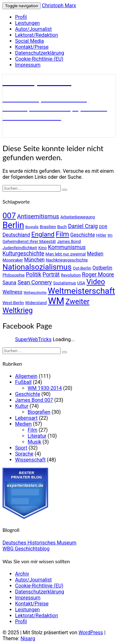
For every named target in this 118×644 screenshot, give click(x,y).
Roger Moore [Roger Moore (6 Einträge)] (98, 275)
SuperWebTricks (33, 339)
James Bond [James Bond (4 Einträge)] (69, 241)
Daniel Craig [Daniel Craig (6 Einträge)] (83, 226)
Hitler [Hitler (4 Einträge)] (101, 235)
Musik (34, 442)
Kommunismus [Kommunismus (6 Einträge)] (67, 247)
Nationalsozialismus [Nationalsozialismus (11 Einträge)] (37, 267)
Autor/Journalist (33, 29)
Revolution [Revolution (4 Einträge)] (71, 275)
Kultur (22, 406)
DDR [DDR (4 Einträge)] (103, 226)
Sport (21, 448)
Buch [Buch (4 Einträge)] (62, 226)
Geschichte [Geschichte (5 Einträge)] (82, 235)
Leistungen (27, 23)
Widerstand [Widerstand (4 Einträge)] (36, 303)
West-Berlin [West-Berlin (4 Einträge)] (13, 303)
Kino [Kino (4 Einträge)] (43, 248)
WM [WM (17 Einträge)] (56, 301)
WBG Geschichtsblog (26, 549)
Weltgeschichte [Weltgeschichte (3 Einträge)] (35, 293)
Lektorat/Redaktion (37, 35)
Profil (21, 17)
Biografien (39, 412)
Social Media (30, 41)
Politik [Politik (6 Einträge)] (34, 275)
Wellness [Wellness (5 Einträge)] (12, 292)
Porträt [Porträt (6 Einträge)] (51, 275)
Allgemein (26, 376)
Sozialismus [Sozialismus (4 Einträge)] (65, 283)
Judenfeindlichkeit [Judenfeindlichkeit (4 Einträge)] (20, 248)
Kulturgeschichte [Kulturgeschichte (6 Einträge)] (23, 254)
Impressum (28, 65)
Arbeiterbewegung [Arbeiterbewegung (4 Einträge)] (78, 217)
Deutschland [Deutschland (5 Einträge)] (16, 235)
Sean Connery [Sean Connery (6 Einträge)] (35, 282)
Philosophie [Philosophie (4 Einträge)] (14, 275)
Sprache (24, 454)
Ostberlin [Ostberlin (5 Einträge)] (102, 268)
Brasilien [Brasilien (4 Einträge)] (48, 226)
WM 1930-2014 (45, 388)
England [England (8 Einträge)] (43, 234)
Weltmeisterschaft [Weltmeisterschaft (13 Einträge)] (81, 291)
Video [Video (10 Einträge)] (96, 282)
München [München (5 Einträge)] (34, 260)
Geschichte (28, 394)
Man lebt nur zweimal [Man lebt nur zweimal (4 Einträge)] (65, 254)
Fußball (23, 382)
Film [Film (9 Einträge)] (62, 234)
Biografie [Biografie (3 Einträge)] (32, 227)
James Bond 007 (34, 400)
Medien (23, 424)
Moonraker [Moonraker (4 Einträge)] (13, 260)
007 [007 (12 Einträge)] (9, 216)
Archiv (22, 574)
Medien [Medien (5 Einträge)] (95, 254)
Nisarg (28, 639)
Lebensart (26, 418)
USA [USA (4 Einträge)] (81, 283)
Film (33, 430)
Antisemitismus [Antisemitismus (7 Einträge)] (38, 216)
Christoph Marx (59, 5)
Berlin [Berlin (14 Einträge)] (13, 225)
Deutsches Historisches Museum (39, 543)
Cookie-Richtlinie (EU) (39, 59)
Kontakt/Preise (32, 47)
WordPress (91, 633)
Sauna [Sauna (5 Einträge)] (9, 283)
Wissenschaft (30, 460)
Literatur (37, 436)
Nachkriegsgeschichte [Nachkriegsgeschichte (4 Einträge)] (67, 260)
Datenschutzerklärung (40, 53)
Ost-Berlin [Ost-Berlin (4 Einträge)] (82, 268)
